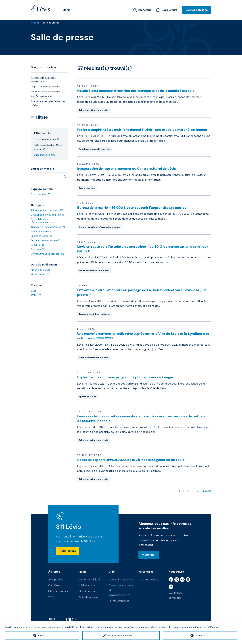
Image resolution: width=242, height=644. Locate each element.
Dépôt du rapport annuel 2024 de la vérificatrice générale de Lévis (131, 460)
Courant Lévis (147, 580)
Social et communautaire (46, 240)
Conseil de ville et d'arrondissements (43, 221)
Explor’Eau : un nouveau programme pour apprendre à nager (125, 377)
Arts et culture (41, 231)
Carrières (54, 585)
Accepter (200, 635)
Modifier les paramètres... (121, 635)
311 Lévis (69, 527)
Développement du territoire (48, 215)
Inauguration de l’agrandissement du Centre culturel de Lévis (126, 169)
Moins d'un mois (41, 270)
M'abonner (149, 555)
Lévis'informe (87, 591)
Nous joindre (167, 10)
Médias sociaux (88, 585)
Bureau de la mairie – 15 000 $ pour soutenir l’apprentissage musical (132, 208)
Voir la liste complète (176, 595)
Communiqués (41, 194)
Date (33, 291)
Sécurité (37, 245)
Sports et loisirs (41, 236)
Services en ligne (197, 10)
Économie (38, 249)
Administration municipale (47, 210)
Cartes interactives (121, 580)
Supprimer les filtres (45, 155)
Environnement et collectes (47, 254)
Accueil (35, 23)
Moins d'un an (41, 274)
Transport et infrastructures (48, 227)
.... (198, 491)
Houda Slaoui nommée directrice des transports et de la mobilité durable (136, 91)
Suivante (207, 491)
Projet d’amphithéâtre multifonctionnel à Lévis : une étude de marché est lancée (142, 130)
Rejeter (42, 635)
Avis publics (56, 580)
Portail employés (119, 601)
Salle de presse (51, 23)
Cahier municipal (89, 580)
